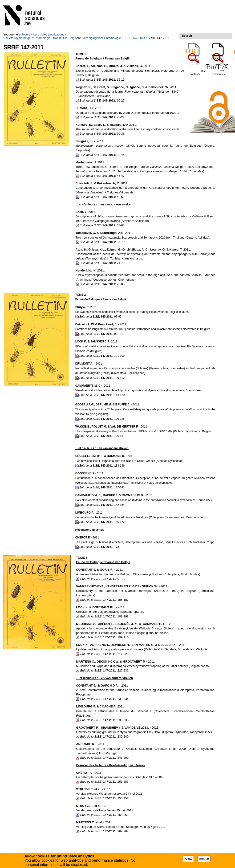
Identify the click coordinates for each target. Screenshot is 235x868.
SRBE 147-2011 (134, 38)
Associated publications (49, 34)
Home (26, 34)
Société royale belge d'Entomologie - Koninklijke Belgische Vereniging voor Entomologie (62, 38)
